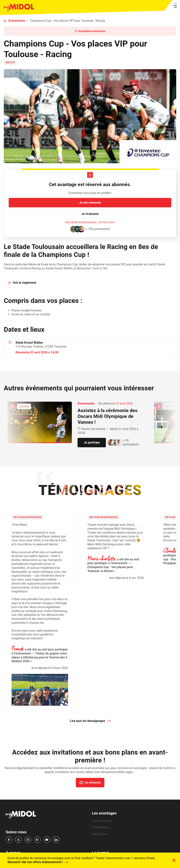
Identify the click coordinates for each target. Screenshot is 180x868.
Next (176, 613)
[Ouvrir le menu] (175, 6)
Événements (17, 21)
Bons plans (99, 834)
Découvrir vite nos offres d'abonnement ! (38, 862)
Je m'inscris (90, 783)
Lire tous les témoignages (90, 721)
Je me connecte (90, 203)
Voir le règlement (22, 283)
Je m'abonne (90, 214)
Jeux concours (102, 821)
